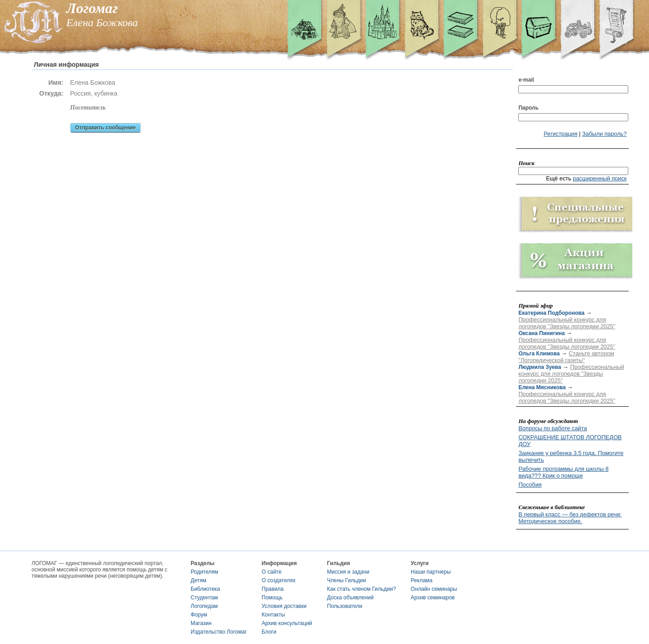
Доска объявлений (350, 598)
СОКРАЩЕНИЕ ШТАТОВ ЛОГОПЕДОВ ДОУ (570, 441)
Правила (273, 589)
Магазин (201, 623)
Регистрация (560, 134)
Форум (199, 615)
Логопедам (204, 606)
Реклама (421, 580)
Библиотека (205, 589)
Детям (199, 580)
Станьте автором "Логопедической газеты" (566, 357)
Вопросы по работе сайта (553, 428)
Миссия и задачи (348, 572)
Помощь (272, 598)
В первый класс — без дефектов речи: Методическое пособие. (570, 518)
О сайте (272, 572)
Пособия (530, 485)
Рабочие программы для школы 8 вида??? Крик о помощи (563, 472)
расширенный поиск (600, 178)
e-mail (526, 80)
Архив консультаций (287, 623)
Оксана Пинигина (542, 333)
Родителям (204, 572)
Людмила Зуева (540, 367)
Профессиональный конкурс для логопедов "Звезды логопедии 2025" (567, 323)
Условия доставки (284, 606)
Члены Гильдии (347, 580)
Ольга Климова (539, 354)
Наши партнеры (431, 572)
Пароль (528, 108)
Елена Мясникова (542, 387)
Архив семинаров (433, 598)
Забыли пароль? (605, 134)
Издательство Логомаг (219, 632)
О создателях (279, 580)
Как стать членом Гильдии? (362, 589)
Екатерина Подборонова (551, 313)
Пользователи (345, 606)
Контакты (274, 615)
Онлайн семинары (434, 589)
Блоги (269, 632)
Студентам (204, 598)
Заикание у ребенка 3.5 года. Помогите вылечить (571, 456)
